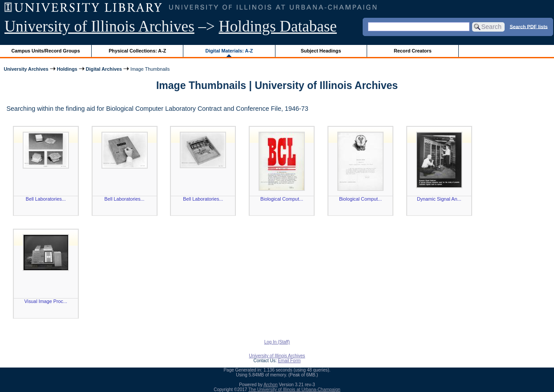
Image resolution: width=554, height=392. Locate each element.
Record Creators (413, 51)
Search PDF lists (529, 26)
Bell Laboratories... (46, 199)
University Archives (26, 69)
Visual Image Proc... (46, 301)
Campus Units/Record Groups (46, 51)
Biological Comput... (282, 199)
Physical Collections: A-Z (137, 51)
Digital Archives (104, 69)
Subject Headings (321, 51)
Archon (271, 385)
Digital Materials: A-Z (229, 51)
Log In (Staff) (277, 342)
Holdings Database (278, 26)
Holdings (67, 69)
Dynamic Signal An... (439, 199)
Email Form (289, 361)
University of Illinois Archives (99, 26)
